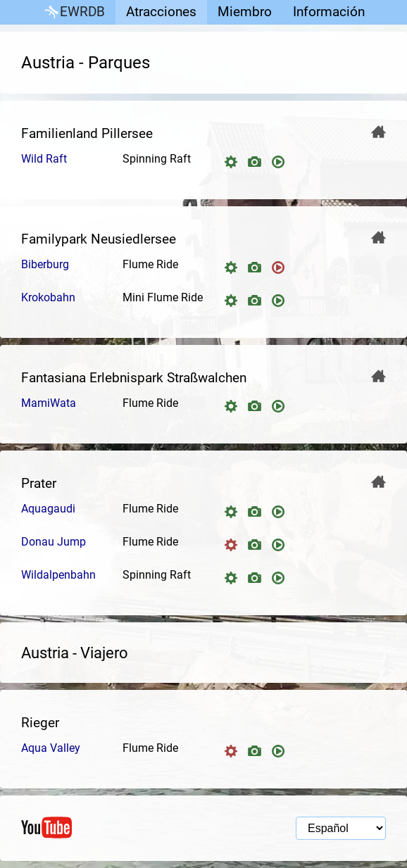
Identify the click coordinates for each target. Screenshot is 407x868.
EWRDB (74, 12)
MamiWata (49, 403)
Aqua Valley (51, 748)
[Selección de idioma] (341, 828)
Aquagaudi (48, 509)
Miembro (245, 12)
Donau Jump (54, 542)
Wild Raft (44, 159)
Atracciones (161, 12)
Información (329, 12)
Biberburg (45, 264)
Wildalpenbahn (58, 575)
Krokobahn (48, 297)
